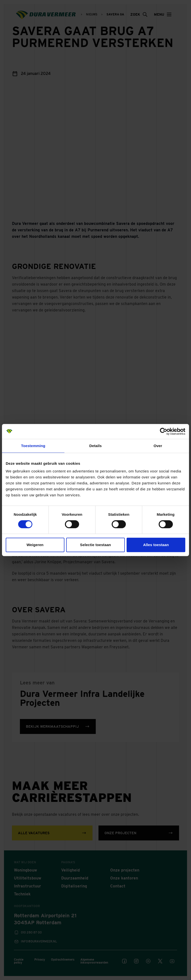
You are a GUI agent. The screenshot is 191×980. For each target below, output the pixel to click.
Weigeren (35, 545)
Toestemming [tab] (33, 446)
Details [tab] (95, 446)
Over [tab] (158, 446)
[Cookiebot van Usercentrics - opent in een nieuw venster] (164, 431)
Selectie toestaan (95, 545)
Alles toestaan (156, 545)
